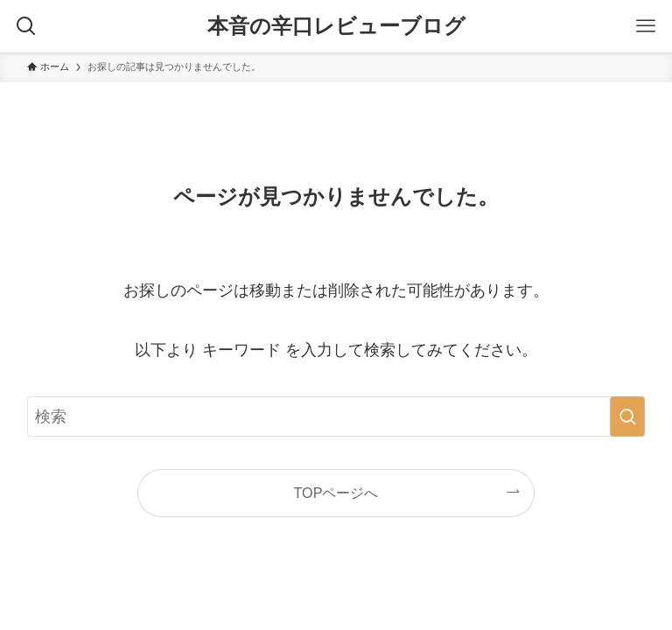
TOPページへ (336, 493)
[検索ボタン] (26, 26)
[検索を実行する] (627, 416)
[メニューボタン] (646, 26)
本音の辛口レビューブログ (336, 26)
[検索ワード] (336, 416)
